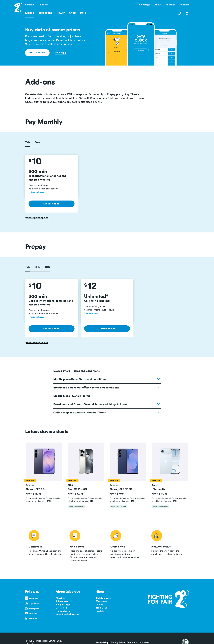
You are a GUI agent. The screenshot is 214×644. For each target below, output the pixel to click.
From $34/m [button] (159, 494)
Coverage (145, 5)
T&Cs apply (61, 53)
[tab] (44, 477)
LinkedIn (33, 619)
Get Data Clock (37, 53)
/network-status (168, 546)
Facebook (34, 599)
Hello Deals (102, 608)
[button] (44, 462)
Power (61, 13)
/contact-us (46, 546)
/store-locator (87, 546)
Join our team (62, 601)
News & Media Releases (67, 614)
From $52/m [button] (75, 494)
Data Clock (61, 608)
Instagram (34, 609)
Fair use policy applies (37, 218)
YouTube (33, 614)
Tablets (100, 605)
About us (60, 598)
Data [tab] (38, 142)
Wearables (101, 601)
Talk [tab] (28, 142)
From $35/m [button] (33, 494)
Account (184, 5)
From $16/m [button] (117, 494)
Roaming (170, 5)
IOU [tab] (48, 267)
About (158, 5)
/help (127, 546)
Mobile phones (103, 598)
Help (83, 13)
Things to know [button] (36, 192)
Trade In (100, 611)
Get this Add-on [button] (51, 204)
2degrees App (63, 605)
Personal (30, 5)
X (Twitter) (34, 604)
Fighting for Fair (63, 611)
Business (45, 5)
